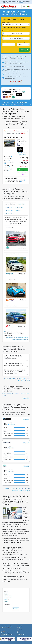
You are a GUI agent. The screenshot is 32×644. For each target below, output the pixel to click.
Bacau (6, 594)
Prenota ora (23, 170)
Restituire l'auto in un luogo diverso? (15, 27)
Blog (18, 633)
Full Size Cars (9, 207)
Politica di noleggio (6, 633)
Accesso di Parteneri (6, 628)
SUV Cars (18, 211)
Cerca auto (24, 50)
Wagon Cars (9, 211)
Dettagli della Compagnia (7, 634)
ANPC (3, 636)
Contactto (20, 629)
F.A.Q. (19, 628)
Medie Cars (21, 204)
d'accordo (21, 3)
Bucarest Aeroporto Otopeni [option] (12, 24)
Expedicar (26, 419)
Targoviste (8, 598)
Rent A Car (26, 443)
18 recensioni (11, 471)
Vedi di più (25, 398)
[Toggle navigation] (24, 7)
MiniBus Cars (10, 214)
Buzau (6, 602)
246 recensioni (11, 424)
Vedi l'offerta (24, 166)
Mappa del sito (21, 634)
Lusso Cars (19, 207)
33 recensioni (11, 448)
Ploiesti (7, 600)
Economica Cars (10, 204)
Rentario (26, 466)
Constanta (8, 596)
